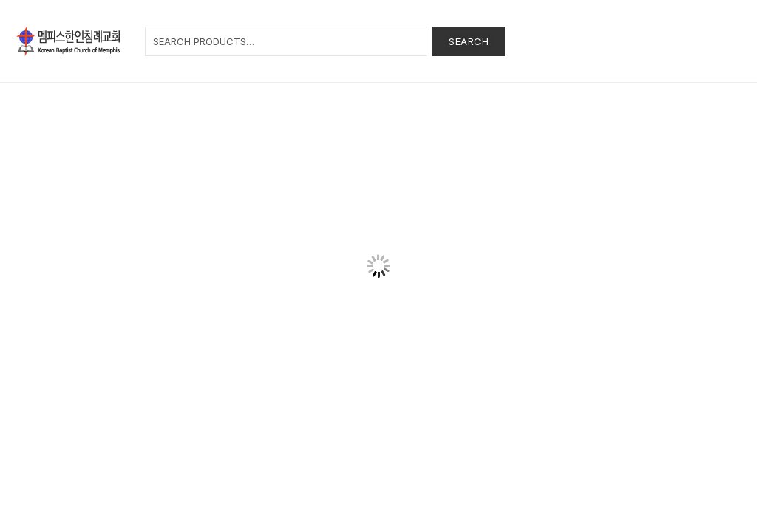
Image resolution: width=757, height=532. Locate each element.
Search (469, 41)
